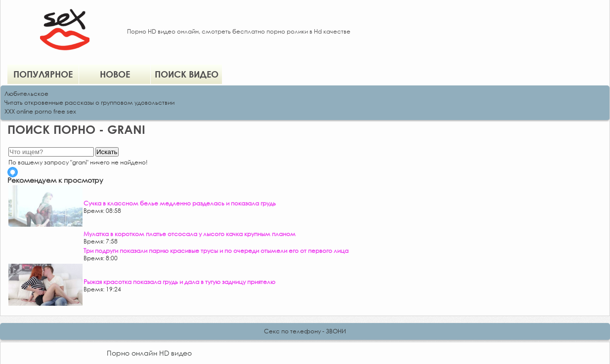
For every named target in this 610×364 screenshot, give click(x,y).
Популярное (43, 74)
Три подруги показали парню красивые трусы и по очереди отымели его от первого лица (216, 251)
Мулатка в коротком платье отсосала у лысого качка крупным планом (190, 234)
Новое (115, 74)
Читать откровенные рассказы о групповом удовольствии (89, 102)
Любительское (26, 94)
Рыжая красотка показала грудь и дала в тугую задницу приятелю (179, 282)
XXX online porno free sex (40, 111)
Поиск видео (187, 74)
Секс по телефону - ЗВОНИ (305, 331)
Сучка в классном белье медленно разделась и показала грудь (180, 203)
